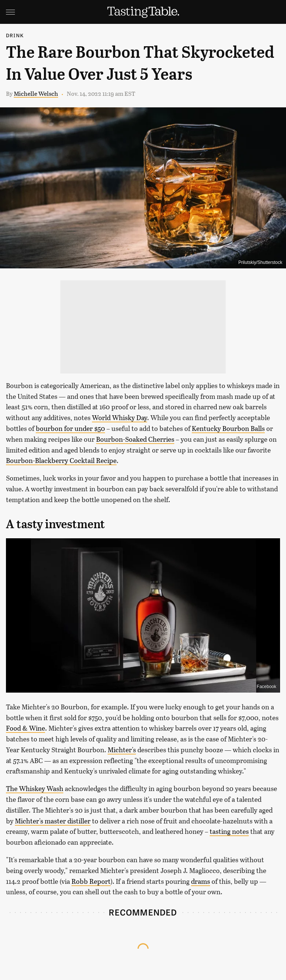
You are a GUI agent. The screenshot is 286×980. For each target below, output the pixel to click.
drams (201, 881)
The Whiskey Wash (35, 788)
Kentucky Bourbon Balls (228, 428)
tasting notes (229, 831)
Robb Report (91, 881)
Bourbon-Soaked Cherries (135, 439)
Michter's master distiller (53, 821)
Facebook (266, 687)
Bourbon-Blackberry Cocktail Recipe (61, 460)
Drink (15, 35)
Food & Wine (26, 728)
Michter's (122, 750)
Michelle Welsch (36, 93)
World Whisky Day (120, 417)
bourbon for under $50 (70, 428)
